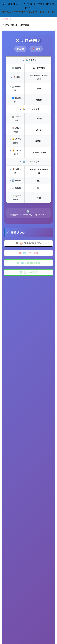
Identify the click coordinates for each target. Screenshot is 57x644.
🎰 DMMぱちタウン (29, 243)
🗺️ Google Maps (29, 263)
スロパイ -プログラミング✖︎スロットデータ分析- (29, 12)
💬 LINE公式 (29, 272)
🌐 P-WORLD (29, 253)
